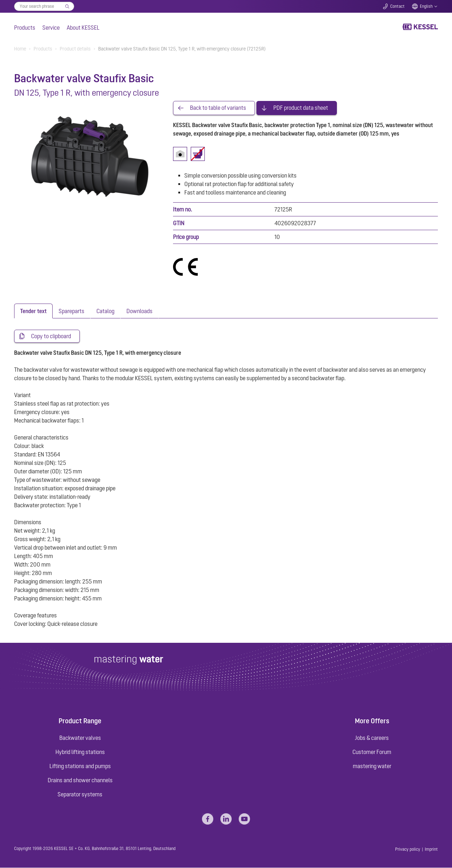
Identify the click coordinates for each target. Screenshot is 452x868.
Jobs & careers (372, 738)
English (426, 6)
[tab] (33, 311)
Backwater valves (80, 738)
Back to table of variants (218, 108)
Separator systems (80, 795)
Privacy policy (408, 850)
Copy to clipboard (51, 336)
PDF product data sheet (301, 108)
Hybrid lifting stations (80, 752)
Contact (397, 6)
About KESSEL (83, 28)
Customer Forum (372, 752)
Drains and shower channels (80, 780)
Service (51, 28)
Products (25, 28)
